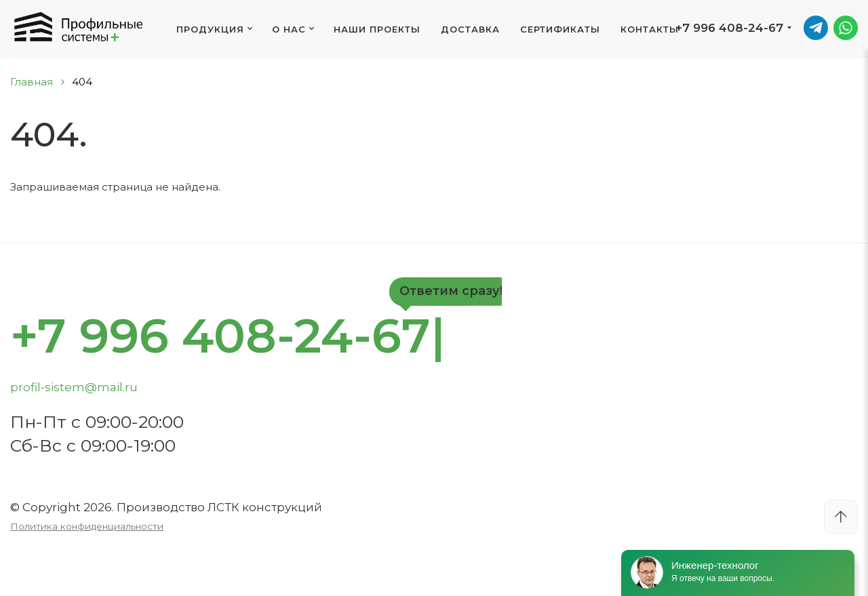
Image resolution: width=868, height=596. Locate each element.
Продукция (210, 29)
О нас (289, 29)
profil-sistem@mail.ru (74, 387)
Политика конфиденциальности (87, 526)
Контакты (650, 29)
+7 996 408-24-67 (729, 28)
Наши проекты (377, 29)
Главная (32, 82)
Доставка (470, 29)
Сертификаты (560, 29)
